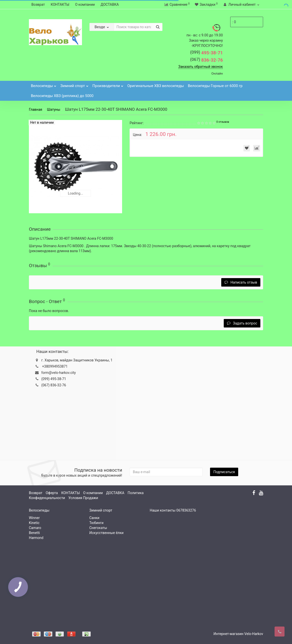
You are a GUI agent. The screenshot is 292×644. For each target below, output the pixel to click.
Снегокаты (98, 528)
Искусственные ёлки (107, 533)
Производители (108, 84)
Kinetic (34, 523)
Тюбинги (97, 523)
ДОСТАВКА (110, 4)
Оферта (52, 493)
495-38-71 (206, 53)
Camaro (35, 528)
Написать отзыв (241, 282)
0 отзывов (223, 122)
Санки (94, 518)
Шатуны (53, 109)
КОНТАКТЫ (60, 4)
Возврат (38, 4)
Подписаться (224, 472)
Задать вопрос (242, 323)
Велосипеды (44, 84)
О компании (85, 4)
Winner (34, 518)
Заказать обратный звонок (201, 67)
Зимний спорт (74, 84)
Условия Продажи (83, 498)
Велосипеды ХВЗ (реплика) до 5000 (62, 96)
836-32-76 (206, 60)
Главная (36, 109)
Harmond (36, 538)
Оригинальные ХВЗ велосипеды (156, 86)
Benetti (34, 533)
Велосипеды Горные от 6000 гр (215, 86)
